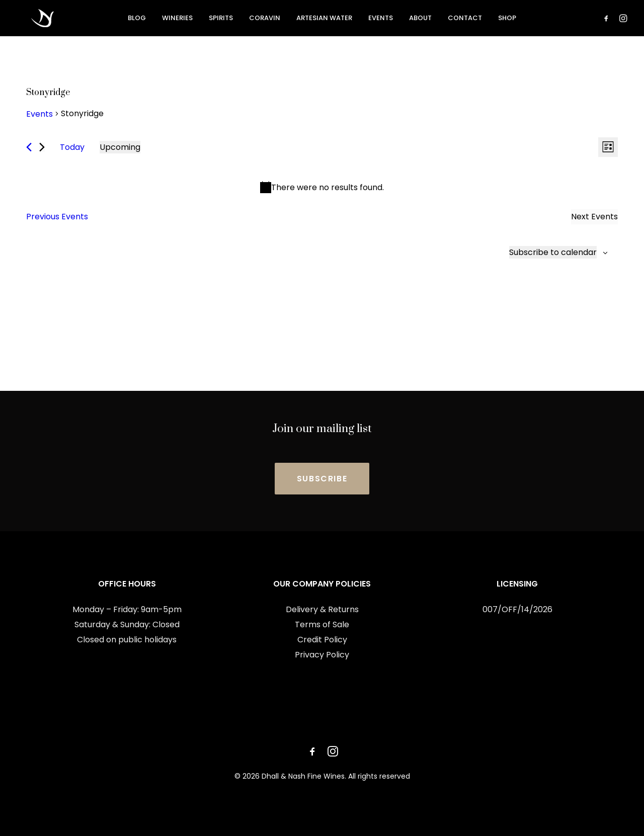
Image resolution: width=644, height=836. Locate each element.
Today (72, 147)
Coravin (265, 20)
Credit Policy (322, 640)
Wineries (177, 20)
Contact (465, 20)
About (420, 20)
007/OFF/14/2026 (517, 609)
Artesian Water (324, 20)
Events (381, 20)
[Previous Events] (29, 147)
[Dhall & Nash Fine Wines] (30, 20)
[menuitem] (137, 20)
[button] (608, 20)
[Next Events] (42, 147)
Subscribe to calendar (553, 252)
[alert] (322, 187)
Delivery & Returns (322, 609)
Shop (507, 20)
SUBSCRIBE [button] (322, 479)
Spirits (221, 20)
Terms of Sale (322, 624)
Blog (137, 20)
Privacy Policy (322, 655)
